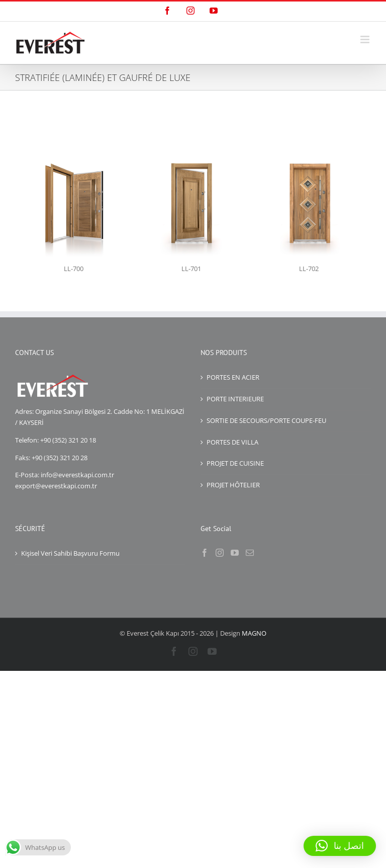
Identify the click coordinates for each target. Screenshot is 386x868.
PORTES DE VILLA (232, 442)
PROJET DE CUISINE (235, 463)
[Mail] (250, 553)
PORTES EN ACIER (233, 377)
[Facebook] (205, 553)
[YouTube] (235, 553)
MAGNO (254, 633)
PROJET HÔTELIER (233, 485)
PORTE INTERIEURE (235, 399)
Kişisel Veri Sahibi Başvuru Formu (70, 553)
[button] (340, 846)
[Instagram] (220, 553)
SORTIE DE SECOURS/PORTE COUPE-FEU (266, 420)
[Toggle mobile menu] (366, 39)
